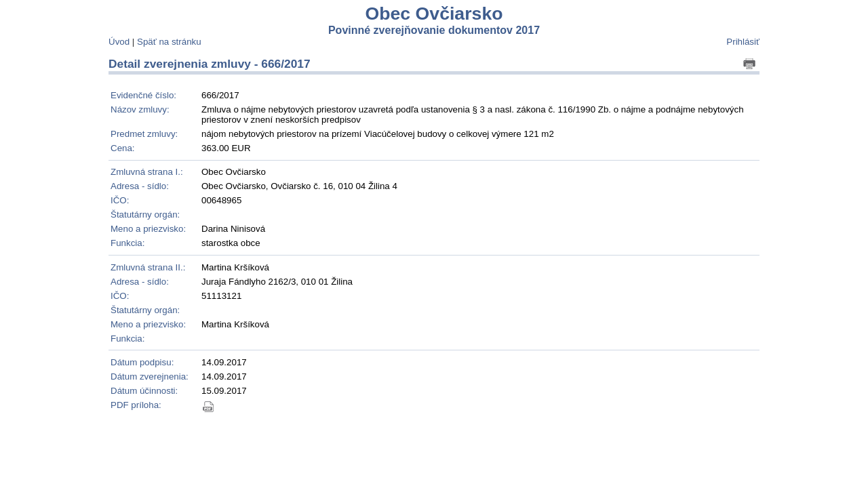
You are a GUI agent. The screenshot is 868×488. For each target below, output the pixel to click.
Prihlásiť (743, 42)
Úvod (119, 42)
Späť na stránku (169, 42)
